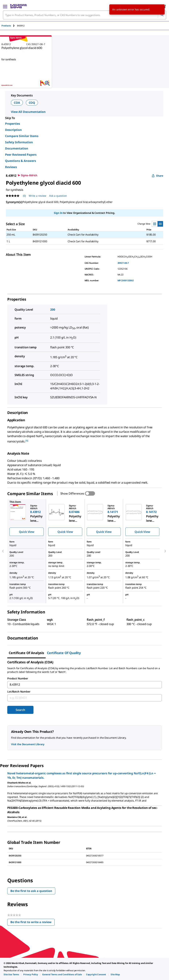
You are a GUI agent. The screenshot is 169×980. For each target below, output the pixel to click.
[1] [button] (27, 441)
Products (6, 26)
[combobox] (84, 15)
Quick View (27, 532)
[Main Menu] (5, 6)
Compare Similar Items (22, 136)
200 (53, 310)
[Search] (162, 15)
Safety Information (19, 142)
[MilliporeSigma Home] (18, 6)
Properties (13, 124)
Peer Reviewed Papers (21, 155)
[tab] (9, 26)
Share (157, 176)
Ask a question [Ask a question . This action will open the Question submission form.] (58, 196)
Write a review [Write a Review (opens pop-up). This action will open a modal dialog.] (37, 196)
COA (17, 103)
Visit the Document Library (28, 744)
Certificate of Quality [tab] (64, 653)
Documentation (17, 148)
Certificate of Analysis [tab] (26, 653)
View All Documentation (28, 112)
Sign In (58, 213)
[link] (11, 974)
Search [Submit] (20, 710)
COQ (32, 103)
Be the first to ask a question (31, 891)
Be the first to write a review (32, 923)
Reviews (11, 167)
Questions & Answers (21, 161)
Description (13, 130)
